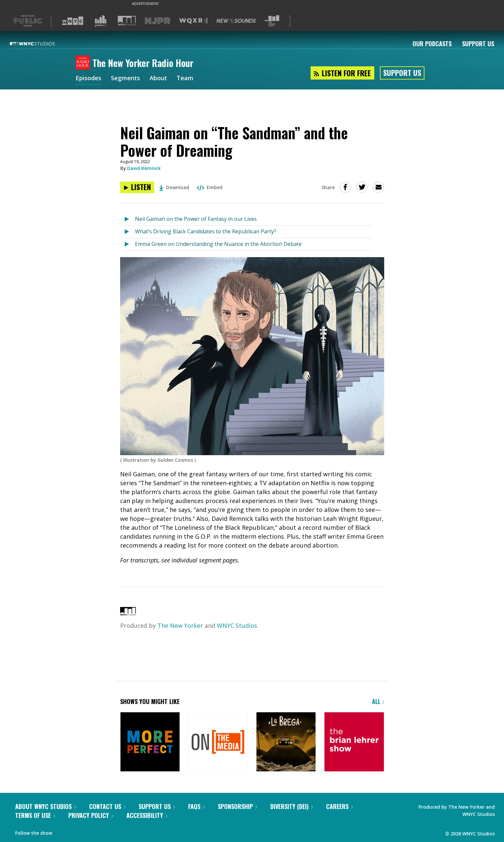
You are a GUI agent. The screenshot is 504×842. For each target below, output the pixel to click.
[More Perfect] (150, 742)
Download (174, 187)
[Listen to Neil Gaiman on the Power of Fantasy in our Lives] (130, 219)
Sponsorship (237, 806)
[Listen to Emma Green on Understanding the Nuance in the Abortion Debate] (130, 244)
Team (185, 79)
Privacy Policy (91, 815)
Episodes (88, 79)
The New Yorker (180, 625)
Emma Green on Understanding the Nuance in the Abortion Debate (218, 244)
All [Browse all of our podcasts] (378, 701)
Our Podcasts (432, 44)
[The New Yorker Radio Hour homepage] (84, 63)
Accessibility (147, 815)
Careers (339, 806)
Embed (210, 187)
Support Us (478, 44)
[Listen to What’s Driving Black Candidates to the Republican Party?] (130, 232)
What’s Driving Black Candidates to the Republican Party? (206, 231)
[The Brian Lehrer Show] (354, 742)
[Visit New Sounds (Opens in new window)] (236, 21)
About (158, 79)
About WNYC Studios (46, 806)
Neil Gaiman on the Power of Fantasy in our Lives (196, 219)
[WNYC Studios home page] (41, 44)
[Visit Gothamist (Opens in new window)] (101, 21)
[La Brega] (286, 742)
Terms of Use (35, 815)
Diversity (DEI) (292, 806)
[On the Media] (218, 742)
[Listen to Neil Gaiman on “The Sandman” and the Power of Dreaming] (137, 187)
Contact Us (107, 806)
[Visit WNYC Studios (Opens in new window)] (127, 21)
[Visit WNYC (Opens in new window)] (73, 21)
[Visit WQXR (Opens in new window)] (193, 21)
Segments (125, 79)
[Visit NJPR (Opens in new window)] (158, 21)
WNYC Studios (237, 625)
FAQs (196, 806)
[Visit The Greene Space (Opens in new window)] (272, 21)
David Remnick (144, 168)
